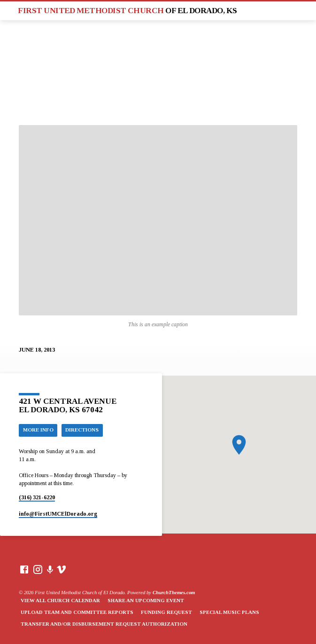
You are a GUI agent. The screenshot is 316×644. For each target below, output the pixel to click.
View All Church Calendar (60, 600)
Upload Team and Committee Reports (77, 612)
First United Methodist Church (127, 11)
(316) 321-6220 (37, 497)
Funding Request (166, 612)
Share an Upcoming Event (146, 600)
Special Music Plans (229, 612)
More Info (38, 430)
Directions (82, 430)
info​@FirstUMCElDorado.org (58, 514)
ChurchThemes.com (174, 592)
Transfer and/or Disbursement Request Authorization (104, 624)
